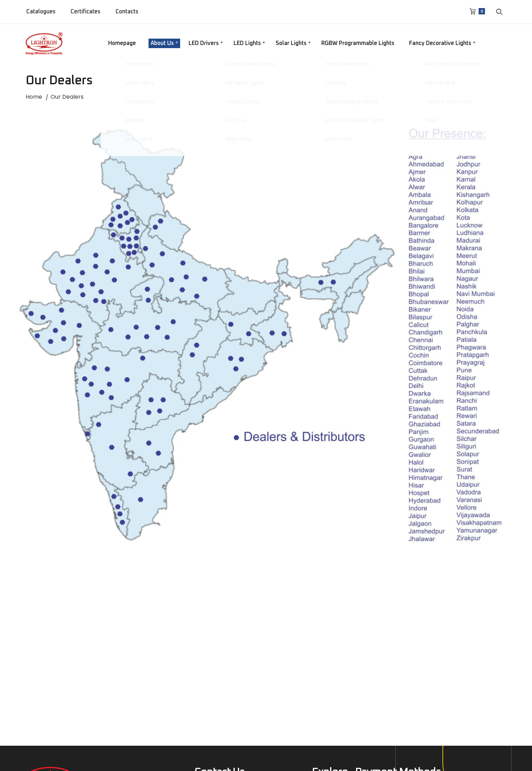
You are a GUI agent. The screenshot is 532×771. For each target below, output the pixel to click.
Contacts (127, 12)
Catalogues (41, 12)
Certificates (86, 12)
